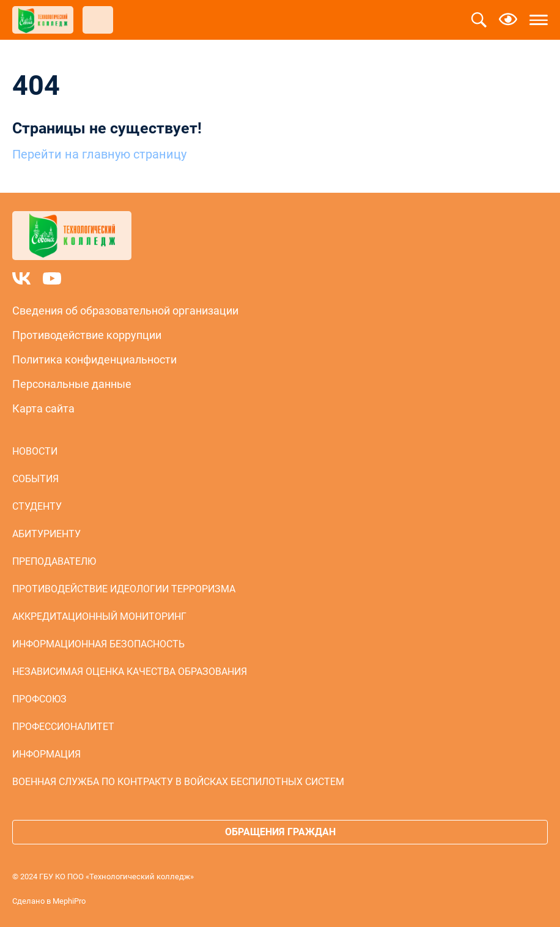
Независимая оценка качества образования (130, 672)
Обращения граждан (280, 832)
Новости (35, 451)
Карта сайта (43, 408)
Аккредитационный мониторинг (99, 616)
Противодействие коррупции (87, 335)
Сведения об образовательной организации (125, 311)
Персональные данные (72, 384)
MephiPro (69, 901)
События (35, 479)
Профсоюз (39, 699)
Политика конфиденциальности (94, 359)
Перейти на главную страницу (99, 154)
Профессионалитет (63, 727)
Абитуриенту (46, 534)
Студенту (37, 506)
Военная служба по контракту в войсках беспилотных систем (178, 782)
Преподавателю (54, 561)
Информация (46, 754)
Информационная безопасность (98, 644)
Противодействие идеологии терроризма (124, 589)
